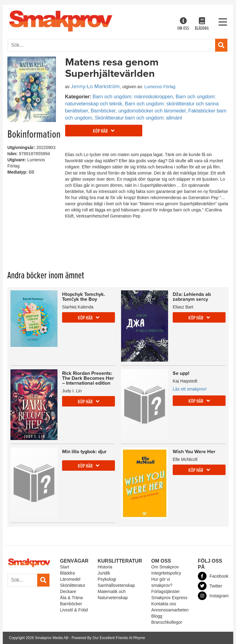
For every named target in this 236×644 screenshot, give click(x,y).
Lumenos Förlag (160, 87)
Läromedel (70, 579)
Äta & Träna (71, 598)
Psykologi (107, 579)
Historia (105, 567)
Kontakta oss (164, 604)
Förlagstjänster (165, 591)
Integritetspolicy (166, 573)
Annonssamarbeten (170, 610)
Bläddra (202, 24)
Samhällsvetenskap (116, 585)
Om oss (183, 24)
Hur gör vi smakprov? (162, 582)
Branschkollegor (167, 622)
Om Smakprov (165, 567)
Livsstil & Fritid (74, 610)
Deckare (68, 591)
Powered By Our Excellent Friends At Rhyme (108, 638)
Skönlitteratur (73, 585)
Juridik (104, 573)
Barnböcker (71, 604)
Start (65, 567)
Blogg (157, 616)
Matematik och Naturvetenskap (113, 595)
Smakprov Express (169, 598)
